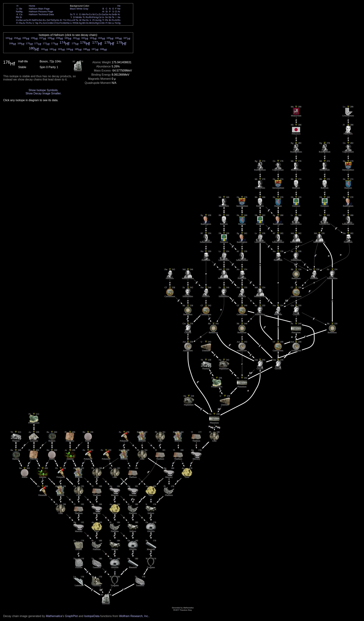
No (68, 23)
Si (107, 12)
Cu (97, 14)
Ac (24, 23)
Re (84, 20)
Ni (94, 14)
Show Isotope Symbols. (43, 90)
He (119, 6)
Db (77, 23)
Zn (100, 14)
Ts (116, 23)
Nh (103, 23)
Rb (17, 17)
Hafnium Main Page (39, 9)
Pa (30, 23)
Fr (17, 23)
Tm (65, 20)
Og (119, 23)
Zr (74, 17)
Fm (61, 23)
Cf (55, 23)
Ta (77, 20)
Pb (107, 20)
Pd (94, 17)
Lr (71, 23)
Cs (17, 20)
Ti (74, 14)
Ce (27, 20)
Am (44, 23)
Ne (119, 9)
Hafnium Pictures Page (41, 12)
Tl (103, 20)
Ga (103, 14)
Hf (74, 20)
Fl (106, 23)
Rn (119, 20)
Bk (52, 23)
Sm (41, 20)
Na (17, 12)
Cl (116, 12)
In (103, 17)
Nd (33, 20)
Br (116, 14)
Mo (80, 17)
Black (73, 9)
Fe (87, 14)
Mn (84, 14)
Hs (87, 23)
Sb (110, 17)
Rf (74, 23)
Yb (68, 20)
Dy (55, 20)
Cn (100, 23)
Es (58, 23)
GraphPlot (71, 616)
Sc (71, 14)
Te (113, 17)
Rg (97, 23)
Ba (21, 20)
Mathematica (54, 616)
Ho (58, 20)
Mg (21, 12)
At (116, 20)
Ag (97, 17)
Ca (21, 14)
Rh (90, 17)
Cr (80, 14)
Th (27, 23)
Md (65, 23)
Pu (41, 23)
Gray (86, 9)
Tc (84, 17)
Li (17, 9)
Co (90, 14)
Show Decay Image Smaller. (43, 93)
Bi (110, 20)
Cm (48, 23)
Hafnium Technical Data (41, 14)
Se (113, 14)
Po (113, 20)
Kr (119, 14)
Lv (113, 23)
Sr (21, 17)
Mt (90, 23)
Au (97, 20)
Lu (71, 20)
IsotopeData (92, 616)
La (24, 20)
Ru (87, 17)
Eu (44, 20)
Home (32, 6)
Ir (90, 20)
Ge (107, 14)
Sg (80, 23)
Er (61, 20)
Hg (100, 20)
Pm (37, 20)
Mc (110, 23)
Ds (94, 23)
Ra (21, 23)
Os (87, 20)
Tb (52, 20)
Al (103, 12)
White (79, 9)
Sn (107, 17)
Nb (77, 17)
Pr (30, 20)
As (110, 14)
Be (21, 9)
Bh (84, 23)
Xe (119, 17)
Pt (94, 20)
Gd (48, 20)
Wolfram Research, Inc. (134, 616)
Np (37, 23)
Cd (100, 17)
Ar (119, 12)
